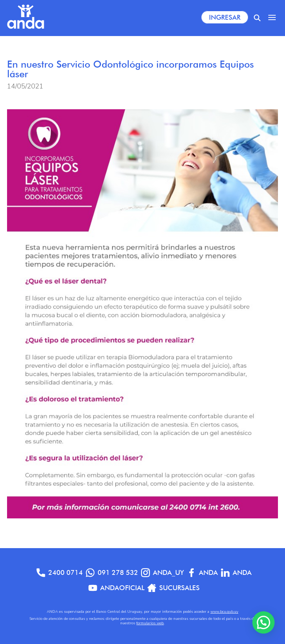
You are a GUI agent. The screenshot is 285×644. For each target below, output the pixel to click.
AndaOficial (116, 588)
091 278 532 (112, 573)
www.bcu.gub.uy (224, 612)
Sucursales (173, 588)
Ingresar (225, 17)
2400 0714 (60, 573)
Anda (202, 573)
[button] (263, 622)
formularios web (150, 623)
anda (236, 573)
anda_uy (163, 573)
